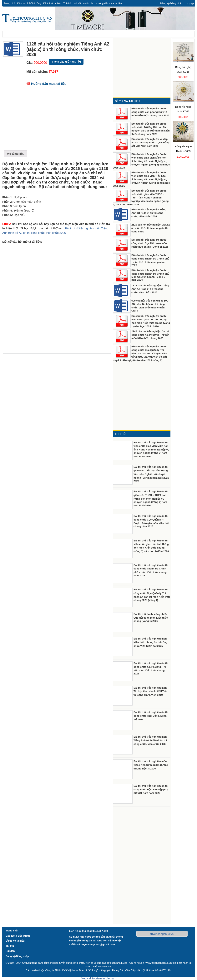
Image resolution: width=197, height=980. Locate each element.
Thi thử (67, 3)
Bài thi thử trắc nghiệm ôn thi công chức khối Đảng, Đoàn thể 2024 (151, 716)
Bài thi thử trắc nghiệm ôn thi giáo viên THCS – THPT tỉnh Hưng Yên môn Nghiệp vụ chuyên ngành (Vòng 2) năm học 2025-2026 (151, 498)
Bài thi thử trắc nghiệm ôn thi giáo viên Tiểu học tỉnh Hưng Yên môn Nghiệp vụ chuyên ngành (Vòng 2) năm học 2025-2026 (152, 474)
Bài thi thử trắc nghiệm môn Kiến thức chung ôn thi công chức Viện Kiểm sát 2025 (150, 642)
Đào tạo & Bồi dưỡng (29, 3)
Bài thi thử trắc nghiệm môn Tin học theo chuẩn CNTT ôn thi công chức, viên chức (151, 691)
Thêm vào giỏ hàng (64, 62)
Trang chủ (9, 3)
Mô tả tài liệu (16, 154)
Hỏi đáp (10, 951)
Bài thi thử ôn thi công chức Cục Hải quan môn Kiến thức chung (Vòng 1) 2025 (151, 618)
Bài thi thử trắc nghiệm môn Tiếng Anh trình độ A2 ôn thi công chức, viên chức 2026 (150, 740)
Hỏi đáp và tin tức (83, 3)
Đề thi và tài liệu (52, 3)
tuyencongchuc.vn (162, 934)
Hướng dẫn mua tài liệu (109, 3)
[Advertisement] (57, 120)
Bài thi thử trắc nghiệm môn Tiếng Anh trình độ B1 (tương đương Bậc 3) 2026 (151, 765)
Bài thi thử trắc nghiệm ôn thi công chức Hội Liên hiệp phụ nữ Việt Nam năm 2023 (151, 790)
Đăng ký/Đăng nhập (171, 3)
